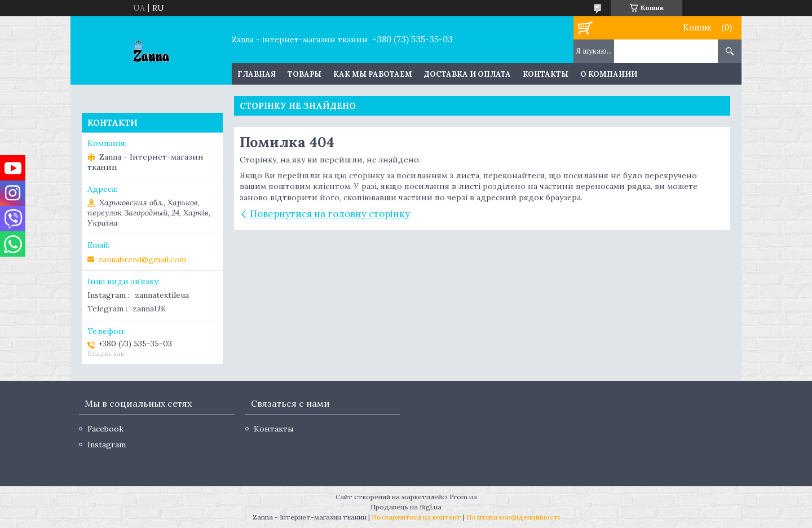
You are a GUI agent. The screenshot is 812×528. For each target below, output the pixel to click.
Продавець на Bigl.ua (406, 507)
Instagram (107, 445)
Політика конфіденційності (513, 517)
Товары (304, 74)
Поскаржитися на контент (416, 517)
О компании (609, 74)
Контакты (546, 74)
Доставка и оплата (467, 74)
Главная (257, 74)
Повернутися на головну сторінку (330, 214)
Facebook (105, 429)
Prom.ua (463, 497)
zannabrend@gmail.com (142, 259)
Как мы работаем (373, 74)
